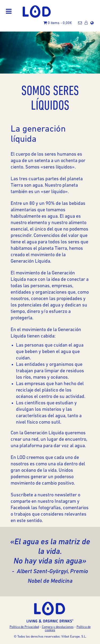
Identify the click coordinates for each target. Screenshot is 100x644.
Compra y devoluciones (58, 627)
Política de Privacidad (24, 627)
